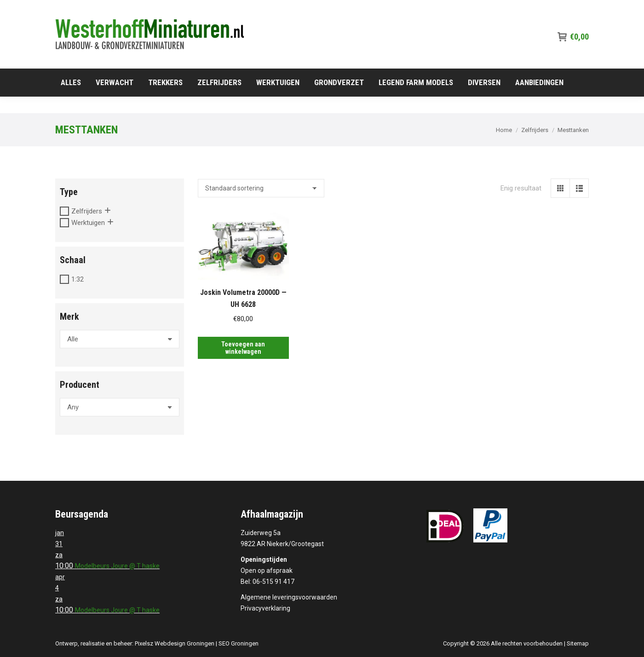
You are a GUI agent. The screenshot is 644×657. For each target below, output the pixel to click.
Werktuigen (88, 223)
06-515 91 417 (565, 8)
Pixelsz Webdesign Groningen (175, 643)
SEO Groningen (239, 643)
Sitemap (578, 643)
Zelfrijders (87, 211)
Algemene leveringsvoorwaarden (289, 597)
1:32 (78, 279)
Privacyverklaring (265, 608)
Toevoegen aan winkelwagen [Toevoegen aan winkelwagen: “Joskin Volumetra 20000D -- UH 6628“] (243, 348)
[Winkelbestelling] (261, 188)
